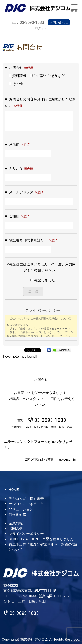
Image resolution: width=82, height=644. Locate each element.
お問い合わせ (59, 22)
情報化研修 (17, 514)
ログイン (41, 28)
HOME (14, 490)
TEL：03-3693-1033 (27, 22)
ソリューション (21, 509)
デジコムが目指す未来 (26, 499)
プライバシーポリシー (26, 534)
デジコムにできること (26, 504)
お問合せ (16, 528)
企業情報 (16, 523)
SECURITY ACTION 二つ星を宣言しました (41, 539)
